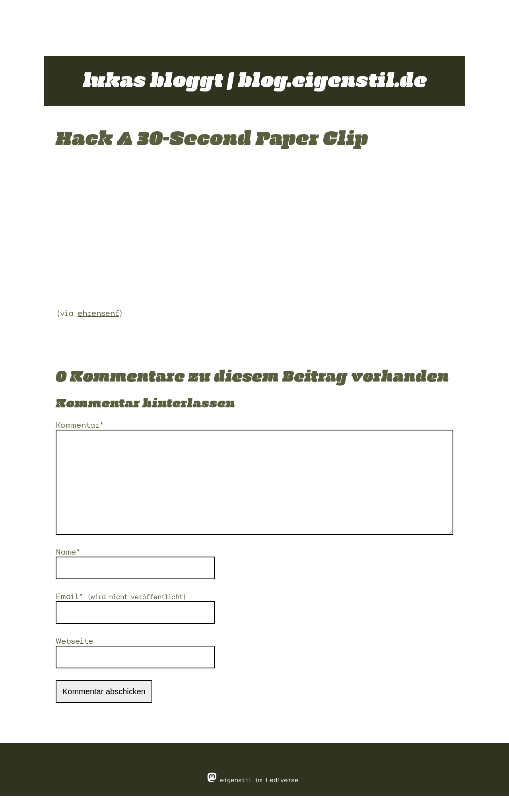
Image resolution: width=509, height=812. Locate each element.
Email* (121, 612)
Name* (68, 568)
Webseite (74, 657)
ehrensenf (98, 313)
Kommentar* (80, 425)
